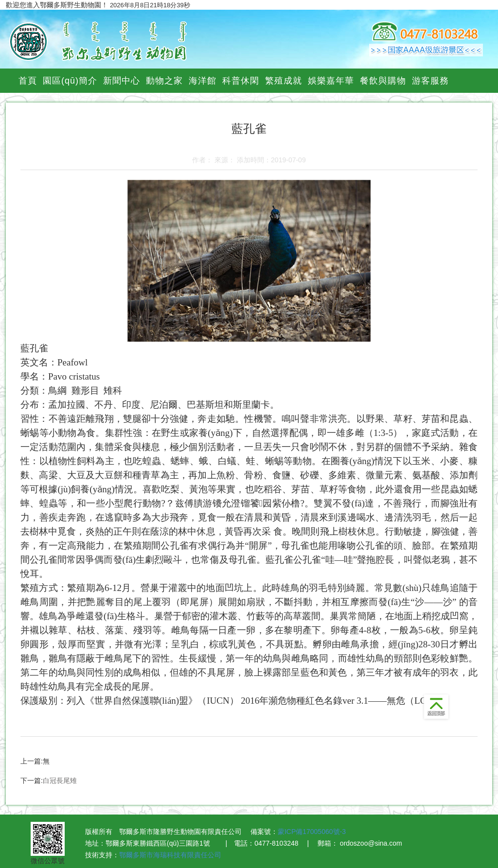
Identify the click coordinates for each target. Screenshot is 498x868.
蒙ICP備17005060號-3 (312, 832)
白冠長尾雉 (60, 781)
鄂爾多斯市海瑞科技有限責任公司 (170, 855)
